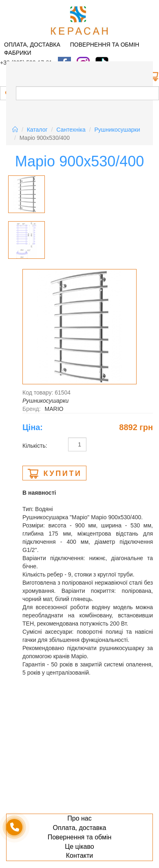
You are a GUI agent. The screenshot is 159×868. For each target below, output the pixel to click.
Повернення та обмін (105, 45)
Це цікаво (79, 847)
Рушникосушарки (117, 130)
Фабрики (18, 53)
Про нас (79, 818)
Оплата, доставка (32, 45)
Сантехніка (71, 130)
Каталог (37, 130)
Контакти (80, 856)
